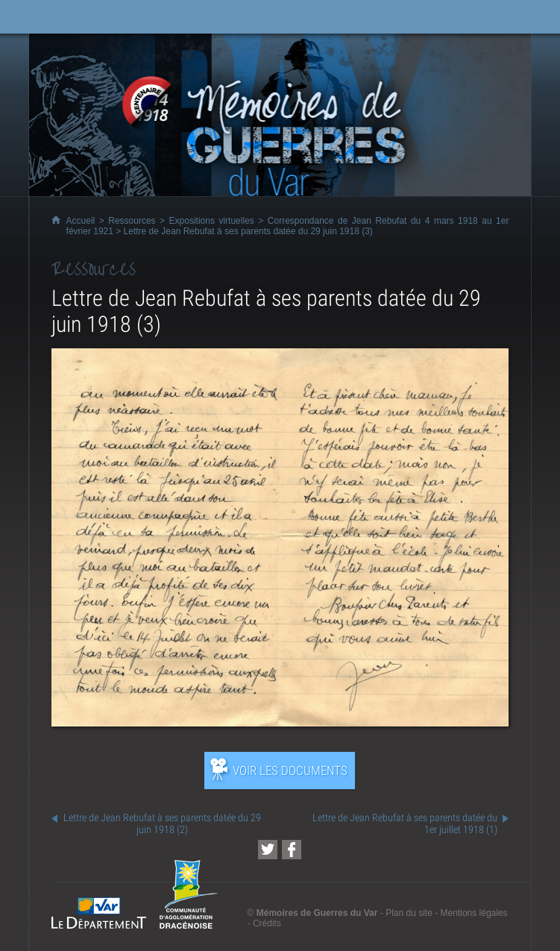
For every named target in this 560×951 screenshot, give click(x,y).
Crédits (267, 923)
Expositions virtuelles (212, 221)
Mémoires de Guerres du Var (317, 913)
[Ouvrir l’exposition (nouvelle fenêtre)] (280, 722)
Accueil (81, 221)
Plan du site (409, 913)
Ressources (132, 221)
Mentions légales (474, 913)
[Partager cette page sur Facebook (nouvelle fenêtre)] (292, 850)
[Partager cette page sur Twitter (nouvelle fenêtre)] (268, 850)
